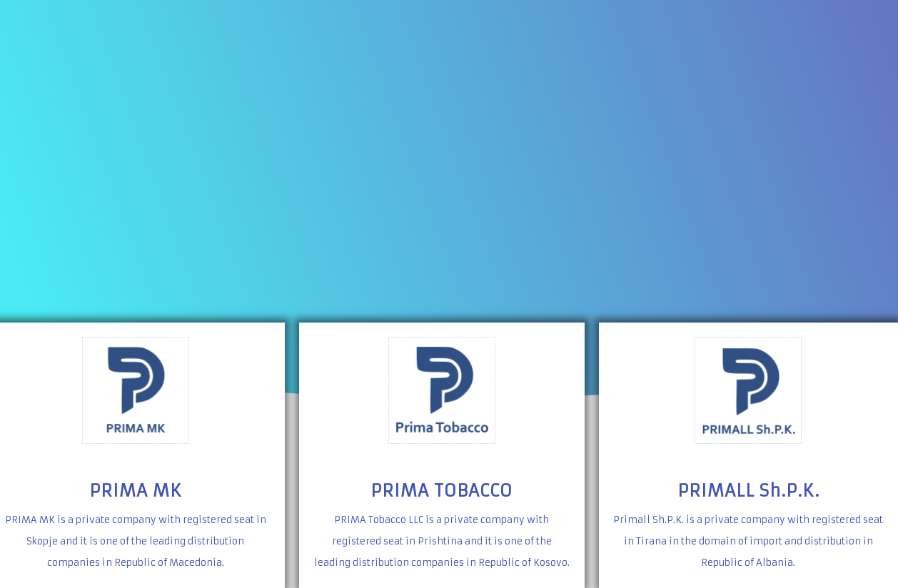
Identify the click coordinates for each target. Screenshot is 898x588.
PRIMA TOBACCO (442, 491)
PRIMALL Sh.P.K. (748, 491)
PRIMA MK (136, 491)
